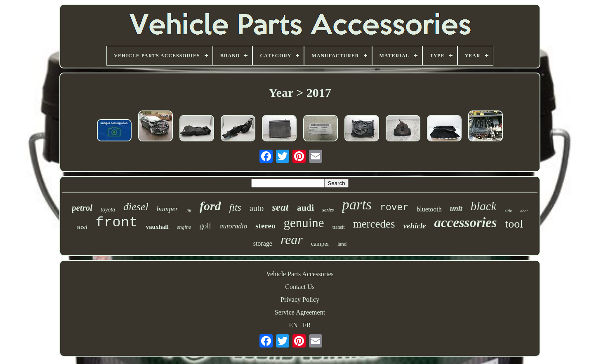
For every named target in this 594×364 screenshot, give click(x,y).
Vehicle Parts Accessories (300, 274)
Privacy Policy (300, 299)
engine (184, 227)
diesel (136, 207)
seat (280, 207)
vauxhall (157, 227)
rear (292, 240)
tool (514, 224)
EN (293, 325)
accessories (465, 223)
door (524, 211)
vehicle (415, 226)
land (342, 244)
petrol (82, 208)
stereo (265, 226)
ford (210, 206)
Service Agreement (300, 312)
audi (306, 208)
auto (257, 208)
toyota (108, 210)
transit (339, 227)
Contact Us (300, 287)
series (328, 210)
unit (456, 209)
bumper (167, 209)
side (508, 211)
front (117, 223)
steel (82, 227)
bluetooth (429, 209)
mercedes (374, 224)
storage (263, 243)
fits (235, 207)
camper (320, 244)
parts (357, 205)
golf (205, 226)
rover (394, 208)
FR (307, 325)
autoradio (233, 226)
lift (189, 211)
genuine (304, 223)
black (484, 206)
